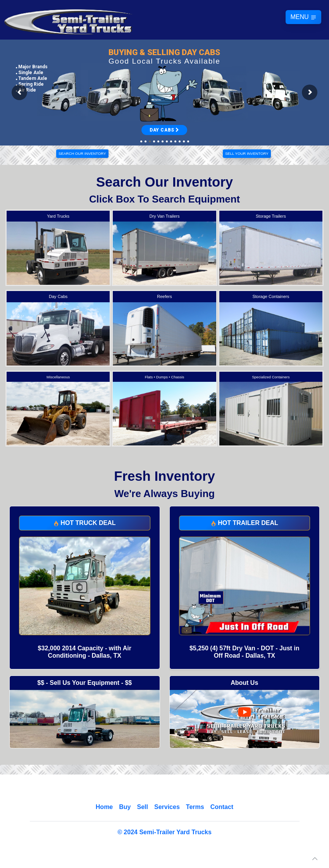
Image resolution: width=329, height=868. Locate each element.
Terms (195, 807)
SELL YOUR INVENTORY (247, 153)
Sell (142, 807)
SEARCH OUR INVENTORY (82, 153)
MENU (303, 17)
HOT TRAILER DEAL (245, 523)
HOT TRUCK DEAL (85, 523)
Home (104, 807)
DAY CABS (164, 130)
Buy (125, 807)
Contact (222, 807)
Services (167, 807)
